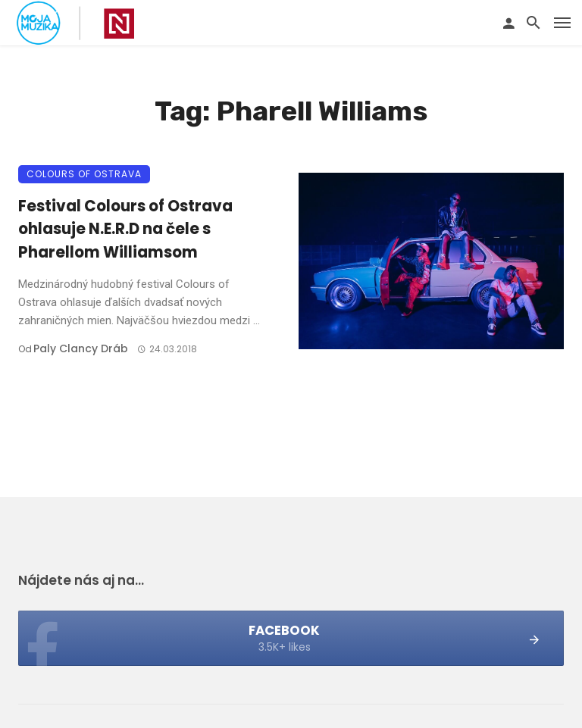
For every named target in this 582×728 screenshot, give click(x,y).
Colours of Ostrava (84, 174)
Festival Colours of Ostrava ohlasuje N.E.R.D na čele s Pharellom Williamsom (125, 229)
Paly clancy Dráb (81, 348)
